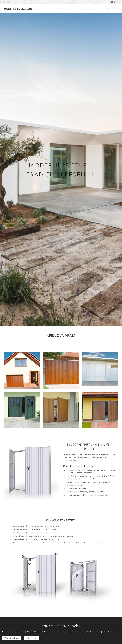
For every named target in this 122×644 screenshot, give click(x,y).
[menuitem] (37, 9)
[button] (101, 9)
